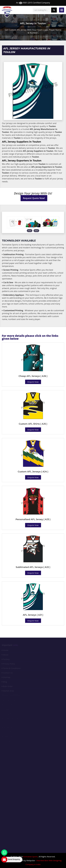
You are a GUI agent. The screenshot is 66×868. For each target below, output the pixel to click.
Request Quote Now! (34, 198)
